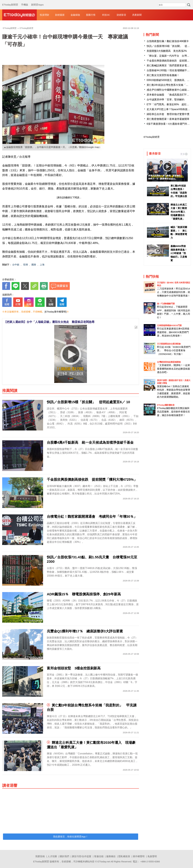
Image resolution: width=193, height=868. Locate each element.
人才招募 (52, 856)
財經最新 (60, 15)
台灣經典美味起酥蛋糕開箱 (169, 362)
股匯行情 (91, 15)
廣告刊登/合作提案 (82, 856)
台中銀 (16, 265)
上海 (42, 265)
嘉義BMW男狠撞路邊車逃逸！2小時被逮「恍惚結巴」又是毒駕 (179, 253)
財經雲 (19, 15)
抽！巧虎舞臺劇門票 (166, 304)
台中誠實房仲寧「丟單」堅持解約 (165, 100)
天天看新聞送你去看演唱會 (169, 344)
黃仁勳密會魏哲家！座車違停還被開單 (168, 119)
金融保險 (75, 15)
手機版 (25, 2)
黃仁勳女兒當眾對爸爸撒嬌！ (163, 75)
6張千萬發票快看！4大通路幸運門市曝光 (169, 124)
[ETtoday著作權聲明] (56, 312)
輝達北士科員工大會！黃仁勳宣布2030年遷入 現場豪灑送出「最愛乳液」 (179, 212)
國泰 (34, 265)
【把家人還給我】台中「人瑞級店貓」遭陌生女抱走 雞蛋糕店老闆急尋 (49, 322)
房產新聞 (137, 15)
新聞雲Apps (37, 2)
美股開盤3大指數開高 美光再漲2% (167, 51)
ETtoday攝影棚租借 (166, 405)
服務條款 (111, 856)
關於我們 (64, 856)
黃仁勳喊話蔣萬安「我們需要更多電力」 (169, 65)
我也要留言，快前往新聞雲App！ (71, 837)
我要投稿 (40, 856)
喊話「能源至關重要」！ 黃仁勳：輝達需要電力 (179, 232)
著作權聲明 (139, 856)
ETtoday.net (104, 861)
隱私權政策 (124, 856)
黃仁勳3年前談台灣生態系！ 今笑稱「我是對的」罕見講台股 (179, 191)
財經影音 (121, 15)
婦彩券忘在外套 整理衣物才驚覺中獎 (168, 114)
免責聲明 (152, 856)
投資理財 (44, 15)
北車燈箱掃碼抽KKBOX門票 (169, 325)
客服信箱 (99, 856)
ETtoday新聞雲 (10, 2)
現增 (25, 265)
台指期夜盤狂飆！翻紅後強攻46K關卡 (168, 41)
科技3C (106, 15)
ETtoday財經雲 (152, 137)
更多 (184, 154)
